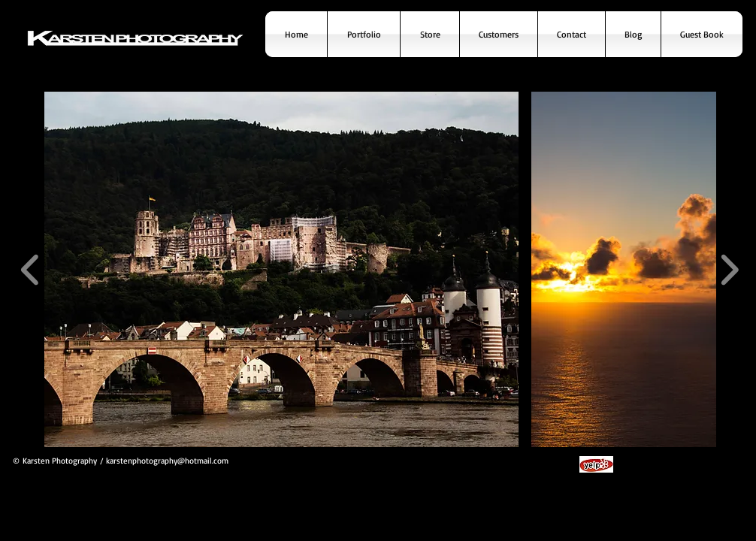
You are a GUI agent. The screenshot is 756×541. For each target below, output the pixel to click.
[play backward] (30, 269)
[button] (281, 269)
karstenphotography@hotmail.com (167, 461)
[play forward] (729, 269)
